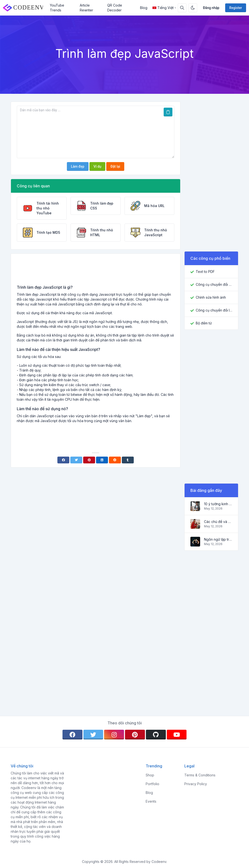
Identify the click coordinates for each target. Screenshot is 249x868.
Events (151, 801)
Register (236, 8)
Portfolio (152, 784)
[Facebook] (63, 460)
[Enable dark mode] (193, 8)
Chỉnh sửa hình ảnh (211, 297)
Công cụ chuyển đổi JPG (214, 284)
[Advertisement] (96, 271)
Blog (144, 8)
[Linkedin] (102, 460)
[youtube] (177, 735)
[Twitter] (76, 460)
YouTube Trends (57, 8)
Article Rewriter (86, 8)
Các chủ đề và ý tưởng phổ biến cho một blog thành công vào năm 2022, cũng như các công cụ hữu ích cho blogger (218, 522)
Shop (150, 775)
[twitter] (93, 735)
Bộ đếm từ (204, 323)
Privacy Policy (196, 784)
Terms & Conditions (200, 775)
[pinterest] (135, 735)
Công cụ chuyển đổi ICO (214, 310)
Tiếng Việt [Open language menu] (163, 8)
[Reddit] (115, 460)
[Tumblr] (128, 460)
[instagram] (114, 735)
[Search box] (182, 8)
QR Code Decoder (115, 8)
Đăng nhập (211, 8)
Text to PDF (205, 272)
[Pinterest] (89, 460)
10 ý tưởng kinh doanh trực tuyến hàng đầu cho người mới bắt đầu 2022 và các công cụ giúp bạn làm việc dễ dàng (218, 504)
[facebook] (72, 735)
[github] (156, 735)
